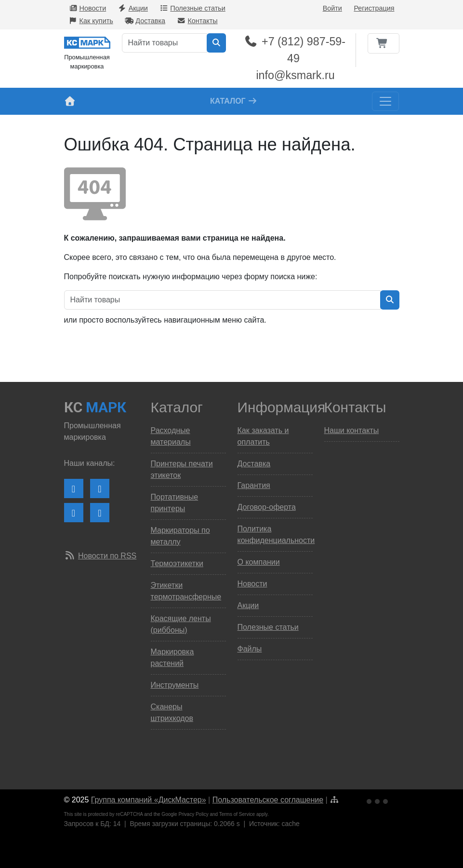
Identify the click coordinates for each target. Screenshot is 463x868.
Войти (332, 8)
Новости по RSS (107, 556)
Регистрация (374, 8)
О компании (259, 562)
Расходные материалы (171, 436)
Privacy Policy (193, 814)
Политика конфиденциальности (275, 535)
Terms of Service (237, 814)
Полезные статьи (192, 8)
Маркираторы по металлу (180, 536)
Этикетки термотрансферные (186, 591)
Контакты (197, 21)
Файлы (250, 649)
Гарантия (254, 485)
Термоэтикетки (177, 563)
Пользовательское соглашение (268, 800)
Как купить (91, 21)
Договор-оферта (267, 507)
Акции (133, 8)
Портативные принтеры (175, 503)
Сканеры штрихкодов (172, 712)
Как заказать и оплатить (263, 436)
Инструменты (175, 685)
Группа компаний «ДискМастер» (149, 800)
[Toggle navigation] (385, 101)
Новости (88, 8)
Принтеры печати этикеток (182, 469)
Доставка (145, 21)
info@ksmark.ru (295, 75)
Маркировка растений (172, 658)
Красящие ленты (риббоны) (181, 624)
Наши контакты (352, 430)
